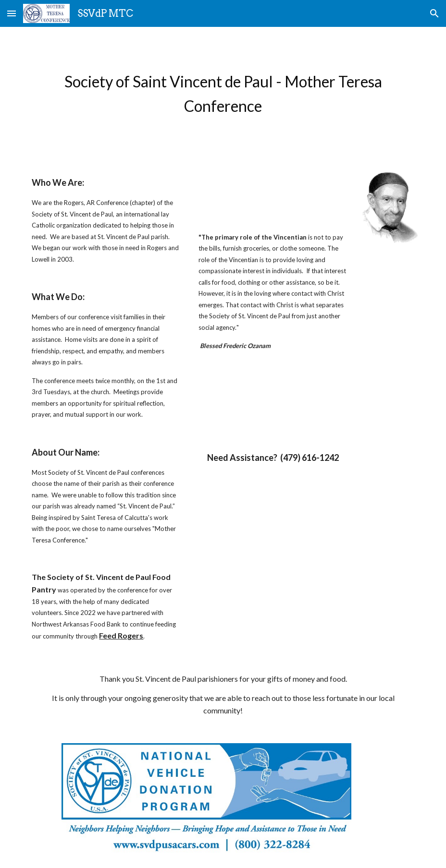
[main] (223, 94)
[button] (12, 13)
